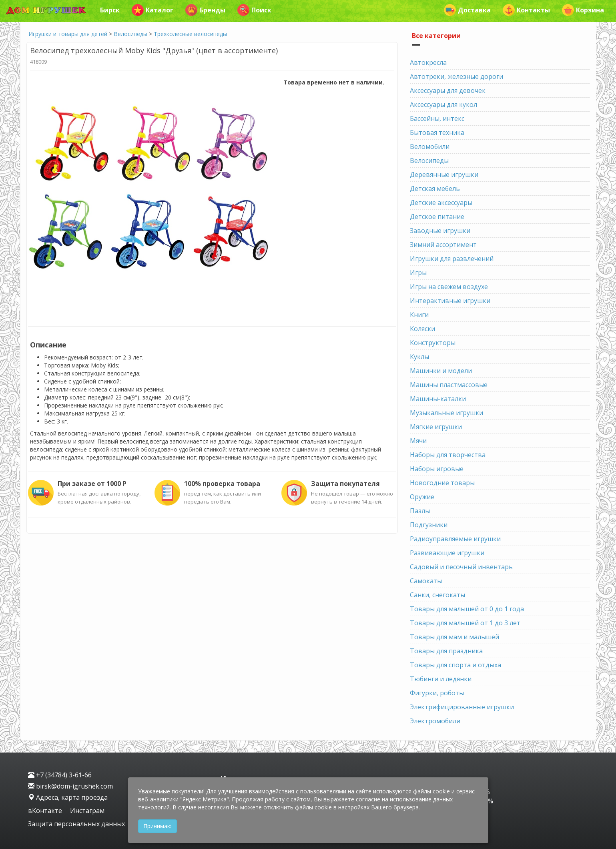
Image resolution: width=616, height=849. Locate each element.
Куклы (419, 357)
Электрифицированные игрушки (462, 707)
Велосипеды (130, 34)
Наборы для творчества (448, 455)
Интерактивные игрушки (450, 301)
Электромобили (435, 721)
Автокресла (428, 62)
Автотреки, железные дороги (456, 76)
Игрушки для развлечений (452, 259)
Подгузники (429, 525)
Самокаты (426, 581)
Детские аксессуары (441, 203)
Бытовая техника (437, 132)
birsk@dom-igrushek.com (70, 786)
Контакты (526, 10)
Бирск (110, 10)
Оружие (422, 497)
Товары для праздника (446, 651)
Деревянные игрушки (444, 175)
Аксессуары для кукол (443, 104)
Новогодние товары (442, 483)
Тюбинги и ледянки (441, 679)
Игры (418, 273)
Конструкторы (433, 343)
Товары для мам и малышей (454, 637)
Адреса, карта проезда (68, 797)
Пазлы (420, 511)
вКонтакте (46, 811)
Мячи (418, 441)
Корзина (583, 10)
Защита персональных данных (76, 824)
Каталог (152, 10)
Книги (419, 315)
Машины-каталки (438, 399)
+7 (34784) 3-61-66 (60, 775)
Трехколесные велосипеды (190, 34)
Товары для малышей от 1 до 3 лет (465, 623)
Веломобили (430, 147)
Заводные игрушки (440, 231)
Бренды (205, 10)
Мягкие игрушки (436, 427)
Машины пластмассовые (449, 385)
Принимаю (158, 826)
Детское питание (437, 217)
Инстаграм (87, 811)
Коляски (422, 329)
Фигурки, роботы (437, 693)
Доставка (467, 10)
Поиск (254, 10)
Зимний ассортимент (443, 245)
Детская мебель (435, 189)
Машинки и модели (441, 371)
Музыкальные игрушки (446, 413)
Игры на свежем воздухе (449, 287)
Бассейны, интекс (437, 118)
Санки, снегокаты (437, 595)
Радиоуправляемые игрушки (455, 539)
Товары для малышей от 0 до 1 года (467, 609)
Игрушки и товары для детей (68, 34)
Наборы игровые (437, 469)
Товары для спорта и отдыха (455, 665)
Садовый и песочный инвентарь (461, 567)
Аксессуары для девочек (448, 90)
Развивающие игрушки (447, 553)
